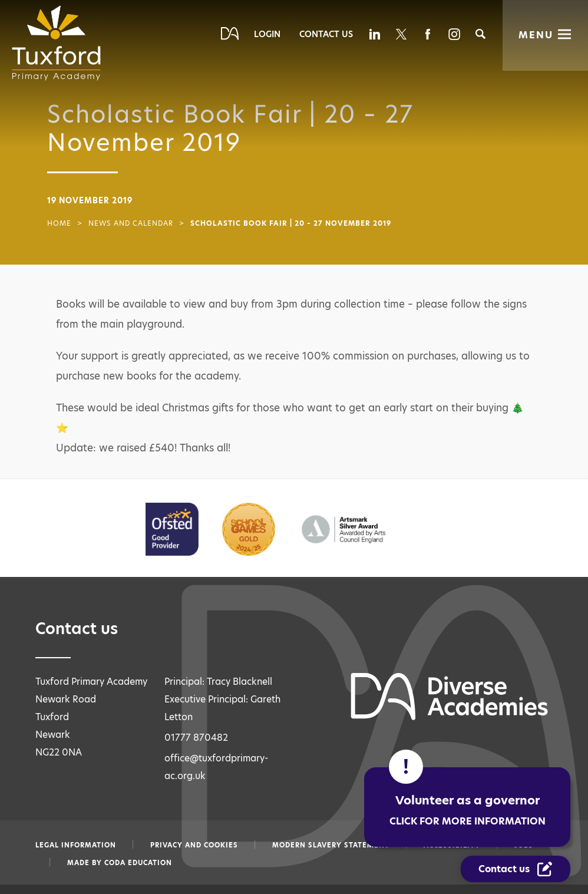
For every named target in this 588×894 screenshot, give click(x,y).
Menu (536, 35)
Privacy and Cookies (194, 845)
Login (267, 34)
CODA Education (138, 863)
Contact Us (326, 34)
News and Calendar (131, 223)
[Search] (480, 34)
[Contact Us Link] (516, 869)
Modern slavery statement (331, 845)
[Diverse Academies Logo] (60, 43)
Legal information (76, 845)
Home (59, 223)
